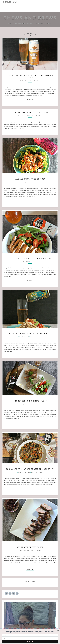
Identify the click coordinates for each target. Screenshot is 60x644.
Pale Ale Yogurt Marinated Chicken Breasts (30, 259)
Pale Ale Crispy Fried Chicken (30, 179)
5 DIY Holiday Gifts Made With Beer (30, 113)
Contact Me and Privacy (9, 10)
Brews (44, 6)
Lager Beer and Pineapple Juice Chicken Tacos (30, 334)
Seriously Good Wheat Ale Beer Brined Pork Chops (30, 77)
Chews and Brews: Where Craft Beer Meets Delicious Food (18, 6)
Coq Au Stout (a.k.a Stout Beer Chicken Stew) (30, 469)
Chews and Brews (10, 2)
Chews (37, 6)
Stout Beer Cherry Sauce (30, 547)
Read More (31, 100)
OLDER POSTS (30, 582)
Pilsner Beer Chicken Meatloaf (30, 401)
